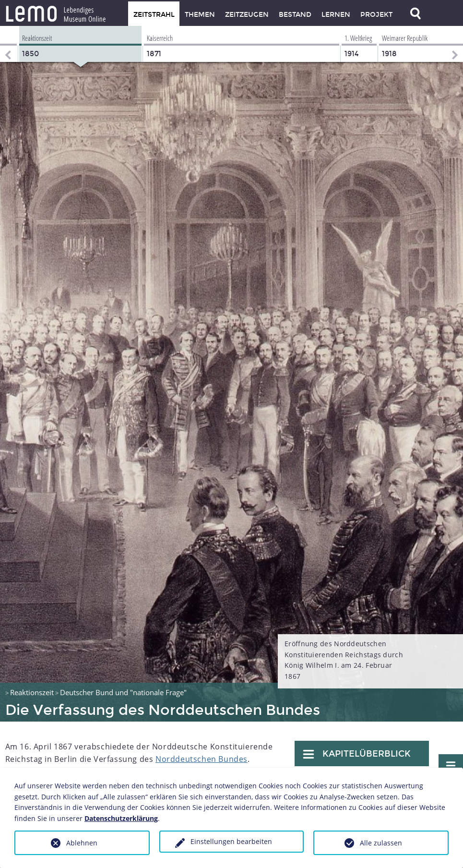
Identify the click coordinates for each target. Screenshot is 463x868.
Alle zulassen (381, 843)
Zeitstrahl (154, 15)
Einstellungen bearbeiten (231, 841)
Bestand (295, 15)
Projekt (376, 15)
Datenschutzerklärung (121, 818)
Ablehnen (82, 843)
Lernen (336, 15)
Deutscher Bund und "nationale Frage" (123, 692)
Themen (200, 15)
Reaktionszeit (32, 692)
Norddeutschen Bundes (202, 759)
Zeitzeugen (247, 15)
